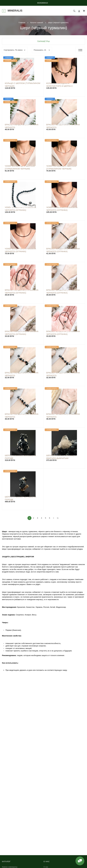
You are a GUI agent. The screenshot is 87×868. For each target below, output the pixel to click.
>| (58, 518)
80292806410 (43, 3)
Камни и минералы (10, 867)
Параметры (44, 41)
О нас (46, 867)
